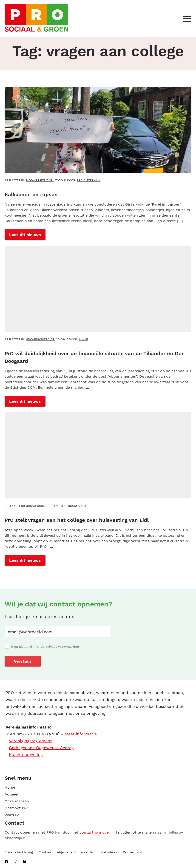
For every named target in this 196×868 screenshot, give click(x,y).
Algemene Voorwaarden (76, 852)
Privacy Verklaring (19, 852)
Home (10, 787)
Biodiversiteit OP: (40, 180)
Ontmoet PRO (17, 808)
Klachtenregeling (26, 755)
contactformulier (95, 832)
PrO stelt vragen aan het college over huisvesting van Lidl (77, 520)
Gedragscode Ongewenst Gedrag (41, 748)
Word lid (12, 815)
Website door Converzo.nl (121, 852)
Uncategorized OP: (41, 339)
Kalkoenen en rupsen (31, 194)
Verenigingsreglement (30, 741)
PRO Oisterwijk (89, 180)
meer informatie (81, 734)
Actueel (11, 794)
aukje (83, 339)
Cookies (45, 852)
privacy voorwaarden (62, 647)
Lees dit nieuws (25, 235)
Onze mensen (17, 801)
